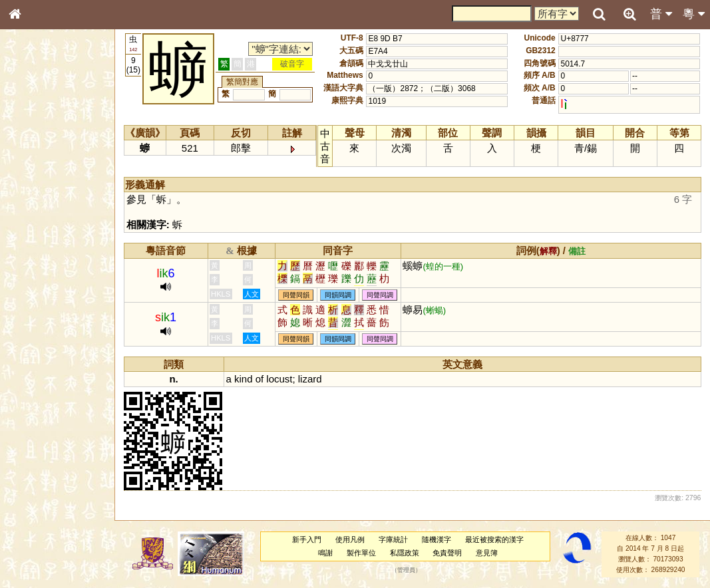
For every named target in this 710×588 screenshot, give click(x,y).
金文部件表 (37, 214)
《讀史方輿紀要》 (49, 421)
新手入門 (307, 539)
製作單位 (361, 553)
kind (243, 379)
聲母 (27, 350)
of (260, 379)
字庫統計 (393, 539)
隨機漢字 (437, 539)
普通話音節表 (41, 362)
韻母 (45, 350)
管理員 (406, 570)
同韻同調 (338, 295)
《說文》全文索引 (49, 409)
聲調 (63, 350)
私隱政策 (405, 553)
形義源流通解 (41, 226)
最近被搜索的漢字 (494, 539)
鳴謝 (325, 553)
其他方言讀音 (41, 374)
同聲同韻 (296, 295)
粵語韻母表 (37, 285)
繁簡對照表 (37, 445)
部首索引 (33, 178)
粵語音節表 (37, 261)
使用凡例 (350, 539)
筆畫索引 (33, 190)
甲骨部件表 (37, 202)
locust (279, 379)
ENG (59, 147)
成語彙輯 (33, 433)
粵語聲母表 (37, 273)
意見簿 (487, 553)
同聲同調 (380, 295)
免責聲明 (447, 553)
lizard (310, 379)
